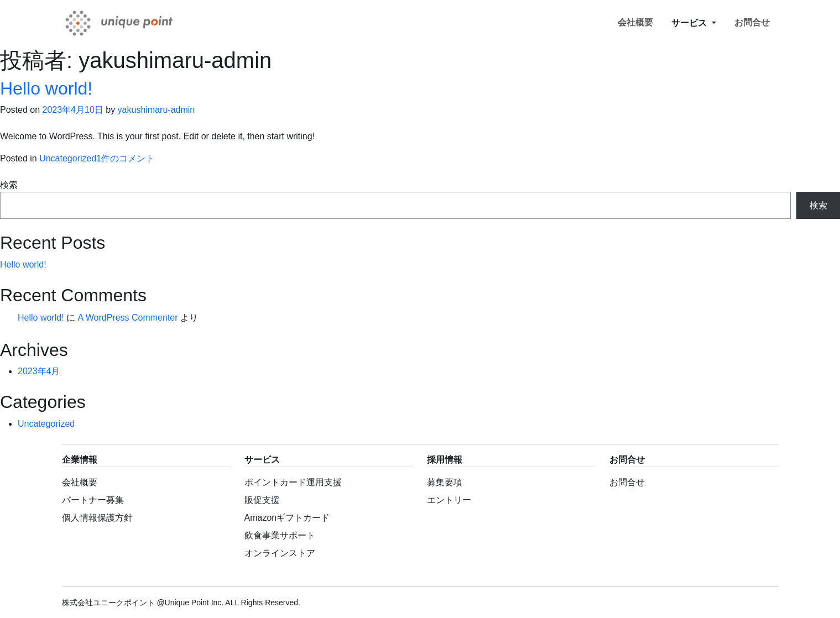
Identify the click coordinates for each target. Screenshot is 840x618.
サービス (690, 23)
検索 (9, 185)
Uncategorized (68, 158)
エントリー (449, 500)
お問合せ (752, 22)
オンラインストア (280, 553)
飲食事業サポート (280, 535)
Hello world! (46, 88)
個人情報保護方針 (97, 518)
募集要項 (445, 482)
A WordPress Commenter (127, 318)
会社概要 (635, 22)
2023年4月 (39, 371)
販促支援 (262, 500)
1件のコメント (125, 158)
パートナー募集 (93, 500)
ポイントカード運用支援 (293, 482)
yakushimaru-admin (156, 110)
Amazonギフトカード (287, 518)
